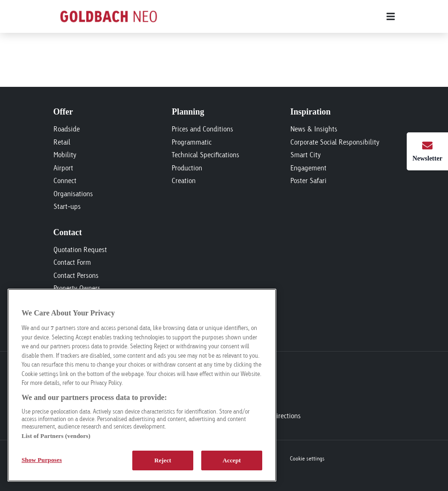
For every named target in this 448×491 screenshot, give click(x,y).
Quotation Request (80, 249)
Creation (184, 180)
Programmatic (192, 142)
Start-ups (67, 206)
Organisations (73, 194)
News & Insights (314, 129)
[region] (142, 385)
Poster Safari (308, 180)
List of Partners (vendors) (56, 436)
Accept (232, 460)
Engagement (308, 168)
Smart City (306, 155)
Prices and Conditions (202, 129)
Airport (63, 168)
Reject (163, 460)
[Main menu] (290, 16)
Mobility (65, 155)
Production (187, 168)
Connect (65, 180)
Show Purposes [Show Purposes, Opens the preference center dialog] (42, 460)
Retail (62, 142)
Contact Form (72, 262)
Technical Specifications (205, 155)
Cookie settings (307, 458)
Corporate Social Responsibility (335, 142)
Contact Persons (76, 275)
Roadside (67, 129)
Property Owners (77, 288)
